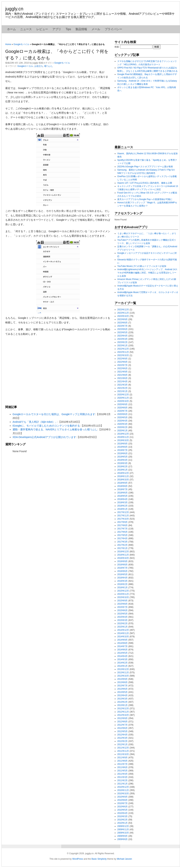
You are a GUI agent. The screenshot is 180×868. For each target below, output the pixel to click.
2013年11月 (123, 673)
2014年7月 (122, 646)
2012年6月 (122, 728)
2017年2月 (122, 545)
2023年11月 (123, 313)
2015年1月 (122, 627)
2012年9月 (122, 718)
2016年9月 (122, 561)
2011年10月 (123, 754)
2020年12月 (123, 395)
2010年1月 (122, 823)
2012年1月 (122, 744)
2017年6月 (122, 532)
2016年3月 (122, 581)
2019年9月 (122, 444)
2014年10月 (123, 637)
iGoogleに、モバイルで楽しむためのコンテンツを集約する (46, 426)
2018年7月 (122, 489)
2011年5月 (122, 771)
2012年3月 (122, 738)
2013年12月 (123, 669)
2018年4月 (122, 499)
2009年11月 (123, 829)
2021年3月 (122, 385)
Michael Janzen (124, 859)
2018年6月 (122, 493)
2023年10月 (123, 316)
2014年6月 (122, 650)
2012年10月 (123, 715)
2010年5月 (122, 810)
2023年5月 (122, 332)
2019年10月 (123, 440)
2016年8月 (122, 565)
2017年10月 (123, 519)
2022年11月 (123, 352)
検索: (117, 47)
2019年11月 (123, 437)
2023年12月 (123, 310)
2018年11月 (123, 476)
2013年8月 (122, 682)
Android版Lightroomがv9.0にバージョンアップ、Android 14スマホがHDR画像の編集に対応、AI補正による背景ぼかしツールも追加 (147, 273)
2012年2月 (122, 741)
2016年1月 (122, 588)
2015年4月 (122, 617)
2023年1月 (122, 346)
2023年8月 (122, 323)
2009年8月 (122, 839)
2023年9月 (122, 319)
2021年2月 (122, 388)
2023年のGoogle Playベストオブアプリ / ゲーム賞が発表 (145, 167)
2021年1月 (122, 391)
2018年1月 (122, 509)
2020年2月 (122, 427)
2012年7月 (122, 725)
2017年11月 (123, 516)
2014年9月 (122, 640)
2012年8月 (122, 722)
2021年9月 (122, 372)
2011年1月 (122, 784)
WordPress (78, 859)
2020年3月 (122, 424)
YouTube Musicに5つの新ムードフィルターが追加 (142, 266)
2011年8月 (122, 761)
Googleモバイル (21, 44)
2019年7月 (122, 450)
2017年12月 (123, 512)
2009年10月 (123, 833)
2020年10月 (123, 401)
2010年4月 (122, 813)
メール (96, 29)
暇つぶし (49, 66)
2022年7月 (122, 365)
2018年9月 (122, 483)
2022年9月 (122, 359)
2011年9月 (122, 758)
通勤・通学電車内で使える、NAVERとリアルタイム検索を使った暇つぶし (55, 429)
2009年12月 (123, 826)
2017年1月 (122, 548)
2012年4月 (122, 735)
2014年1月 (122, 666)
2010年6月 (122, 807)
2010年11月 (123, 790)
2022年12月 (123, 349)
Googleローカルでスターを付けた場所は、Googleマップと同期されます (54, 414)
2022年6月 (122, 368)
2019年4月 (122, 460)
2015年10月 (123, 597)
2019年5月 (122, 457)
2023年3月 (122, 339)
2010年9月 (122, 797)
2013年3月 (122, 699)
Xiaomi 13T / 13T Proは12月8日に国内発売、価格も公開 (145, 183)
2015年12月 (123, 591)
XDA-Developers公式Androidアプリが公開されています (44, 437)
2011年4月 (122, 774)
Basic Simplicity (99, 859)
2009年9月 (122, 836)
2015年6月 (122, 610)
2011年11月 (123, 751)
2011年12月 (123, 748)
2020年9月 (122, 404)
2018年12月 (123, 473)
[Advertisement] (58, 370)
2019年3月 (122, 463)
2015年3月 (122, 620)
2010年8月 (122, 800)
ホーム (11, 29)
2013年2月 (122, 702)
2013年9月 (122, 679)
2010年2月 (122, 820)
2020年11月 (123, 398)
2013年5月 (122, 692)
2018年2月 (122, 506)
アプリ (57, 29)
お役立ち (39, 66)
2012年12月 (123, 708)
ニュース (26, 29)
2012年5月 (122, 731)
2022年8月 (122, 362)
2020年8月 (122, 408)
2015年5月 (122, 614)
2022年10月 (123, 355)
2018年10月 (123, 480)
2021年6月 (122, 378)
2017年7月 (122, 529)
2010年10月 (123, 794)
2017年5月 (122, 535)
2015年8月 (122, 604)
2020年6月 (122, 414)
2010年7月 (122, 803)
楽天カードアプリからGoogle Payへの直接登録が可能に (145, 199)
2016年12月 (123, 552)
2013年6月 (122, 689)
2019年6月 (122, 453)
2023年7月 (122, 326)
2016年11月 (123, 555)
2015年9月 (122, 601)
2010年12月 (123, 787)
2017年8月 (122, 525)
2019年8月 (122, 447)
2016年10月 (123, 558)
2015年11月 (123, 594)
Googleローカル (25, 66)
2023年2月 (122, 342)
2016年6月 (122, 571)
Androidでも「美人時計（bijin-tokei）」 (35, 422)
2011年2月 (122, 780)
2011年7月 (122, 764)
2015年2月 (122, 623)
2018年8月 (122, 486)
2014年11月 (123, 633)
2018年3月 (122, 502)
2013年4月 (122, 695)
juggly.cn (14, 9)
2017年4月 (122, 538)
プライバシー (113, 29)
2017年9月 (122, 522)
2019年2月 (122, 467)
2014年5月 (122, 653)
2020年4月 (122, 421)
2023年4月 (122, 336)
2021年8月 (122, 375)
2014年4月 (122, 656)
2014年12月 (123, 630)
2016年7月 (122, 568)
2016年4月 (122, 578)
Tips (68, 29)
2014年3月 (122, 659)
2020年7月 (122, 411)
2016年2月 (122, 584)
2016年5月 (122, 574)
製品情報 (81, 29)
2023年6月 (122, 329)
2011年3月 (122, 777)
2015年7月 (122, 607)
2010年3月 (122, 816)
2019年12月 (123, 434)
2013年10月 (123, 676)
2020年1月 (122, 431)
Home (8, 44)
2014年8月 (122, 643)
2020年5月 (122, 417)
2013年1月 (122, 705)
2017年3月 (122, 542)
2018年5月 (122, 496)
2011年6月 (122, 767)
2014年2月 (122, 663)
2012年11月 (123, 712)
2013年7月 (122, 686)
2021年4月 (122, 381)
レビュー (42, 29)
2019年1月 (122, 470)
